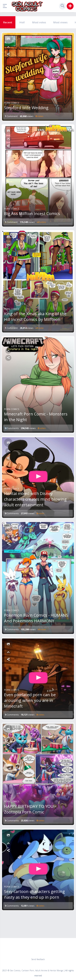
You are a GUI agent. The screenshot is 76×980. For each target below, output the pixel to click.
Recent (8, 22)
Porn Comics (12, 103)
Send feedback (38, 959)
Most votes (39, 22)
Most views (60, 22)
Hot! (22, 22)
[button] (6, 6)
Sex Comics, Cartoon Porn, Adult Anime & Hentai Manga (36, 970)
